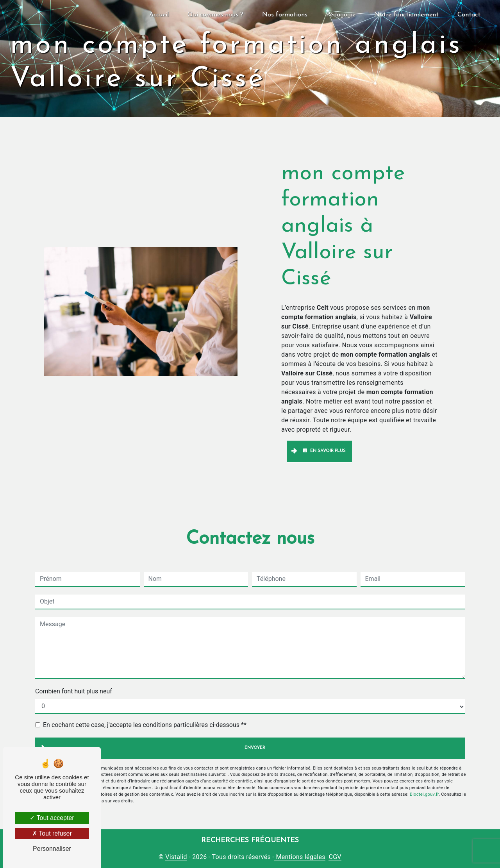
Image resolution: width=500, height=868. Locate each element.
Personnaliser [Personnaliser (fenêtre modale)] (52, 849)
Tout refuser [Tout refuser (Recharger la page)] (52, 833)
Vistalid (176, 857)
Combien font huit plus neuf (74, 691)
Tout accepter (52, 818)
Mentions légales (300, 857)
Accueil (159, 15)
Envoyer (255, 748)
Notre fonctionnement (406, 15)
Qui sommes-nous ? (215, 15)
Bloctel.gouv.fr (424, 794)
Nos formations (285, 15)
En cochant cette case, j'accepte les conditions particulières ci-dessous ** (145, 725)
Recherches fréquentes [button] (250, 840)
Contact (469, 15)
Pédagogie (341, 15)
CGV (335, 857)
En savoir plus (324, 451)
